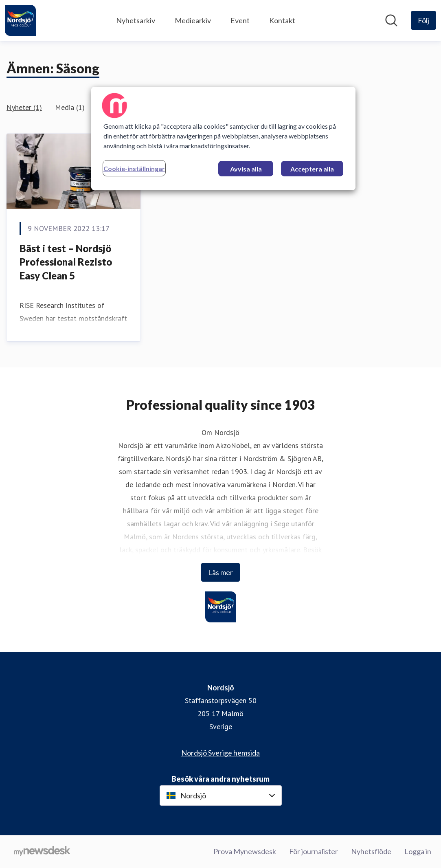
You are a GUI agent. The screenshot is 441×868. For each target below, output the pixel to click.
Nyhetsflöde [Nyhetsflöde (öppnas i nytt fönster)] (371, 851)
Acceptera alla (312, 169)
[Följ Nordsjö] (423, 20)
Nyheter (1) (24, 107)
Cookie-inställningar (134, 168)
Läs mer (220, 572)
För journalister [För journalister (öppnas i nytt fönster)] (314, 851)
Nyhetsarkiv (136, 20)
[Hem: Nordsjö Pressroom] (20, 20)
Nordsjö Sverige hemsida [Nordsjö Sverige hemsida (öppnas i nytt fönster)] (220, 753)
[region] (224, 138)
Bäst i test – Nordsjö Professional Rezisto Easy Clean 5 (66, 262)
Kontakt (282, 20)
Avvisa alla (246, 169)
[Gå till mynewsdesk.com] (42, 852)
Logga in (418, 851)
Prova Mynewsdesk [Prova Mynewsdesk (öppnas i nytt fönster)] (245, 851)
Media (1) (70, 107)
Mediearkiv (193, 20)
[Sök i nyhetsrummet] (391, 20)
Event (240, 20)
